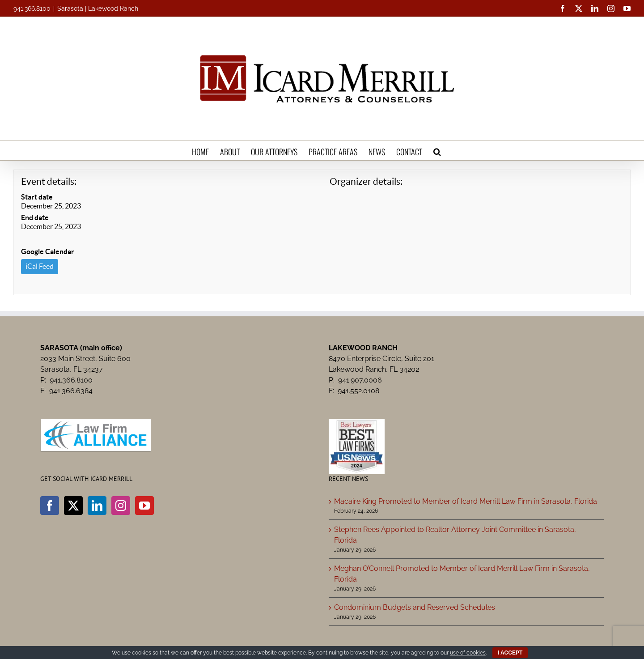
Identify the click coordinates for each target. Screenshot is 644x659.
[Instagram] (121, 506)
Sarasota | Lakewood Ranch (98, 9)
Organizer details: (366, 181)
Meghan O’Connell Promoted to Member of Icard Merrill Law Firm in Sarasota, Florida (462, 574)
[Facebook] (50, 506)
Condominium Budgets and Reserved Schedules (415, 607)
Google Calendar (48, 251)
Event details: (49, 181)
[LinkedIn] (97, 506)
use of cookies (468, 653)
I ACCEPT (510, 653)
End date (35, 217)
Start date (37, 197)
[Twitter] (73, 506)
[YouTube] (144, 506)
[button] (437, 150)
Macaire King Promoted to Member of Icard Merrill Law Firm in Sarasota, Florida (466, 501)
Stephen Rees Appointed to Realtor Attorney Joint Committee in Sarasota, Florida (455, 535)
